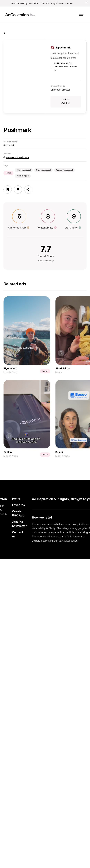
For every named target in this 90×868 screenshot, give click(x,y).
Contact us (18, 534)
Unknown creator (60, 90)
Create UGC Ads (18, 513)
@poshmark (63, 48)
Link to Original (66, 101)
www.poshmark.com (17, 157)
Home (16, 499)
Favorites (18, 505)
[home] (19, 15)
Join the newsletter (19, 524)
